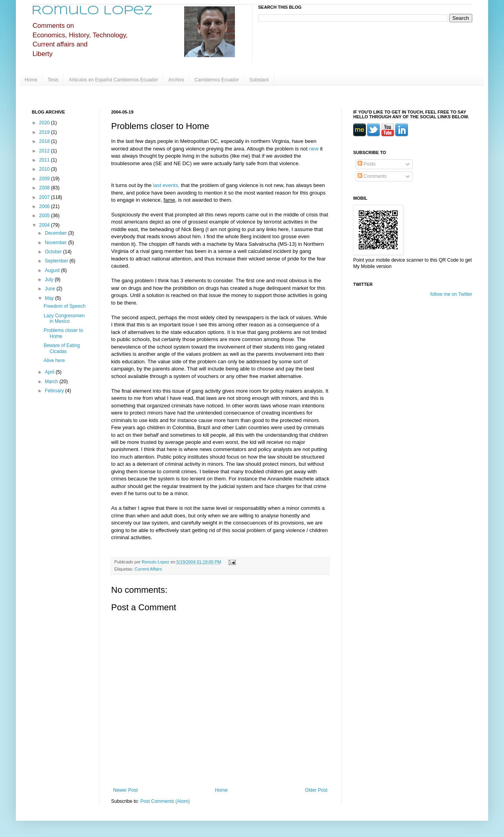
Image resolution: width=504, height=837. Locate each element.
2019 (45, 132)
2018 (45, 141)
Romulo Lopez (92, 11)
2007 (45, 197)
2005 (45, 216)
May (50, 298)
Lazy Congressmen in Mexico (64, 318)
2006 (45, 206)
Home (31, 80)
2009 (45, 179)
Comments (372, 176)
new (314, 149)
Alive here (54, 361)
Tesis (53, 80)
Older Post (316, 790)
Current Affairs (148, 569)
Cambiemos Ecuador (217, 80)
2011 (45, 160)
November (57, 243)
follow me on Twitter (451, 294)
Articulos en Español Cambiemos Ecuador (113, 80)
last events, (167, 185)
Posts (366, 164)
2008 (45, 188)
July (50, 280)
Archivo (176, 80)
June (51, 289)
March (52, 382)
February (55, 391)
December (57, 233)
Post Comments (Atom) (165, 801)
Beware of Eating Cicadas (62, 348)
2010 (45, 169)
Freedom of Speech (64, 306)
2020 (45, 123)
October (54, 252)
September (57, 261)
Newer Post (125, 790)
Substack (259, 80)
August (53, 270)
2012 (45, 151)
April (50, 372)
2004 (45, 225)
